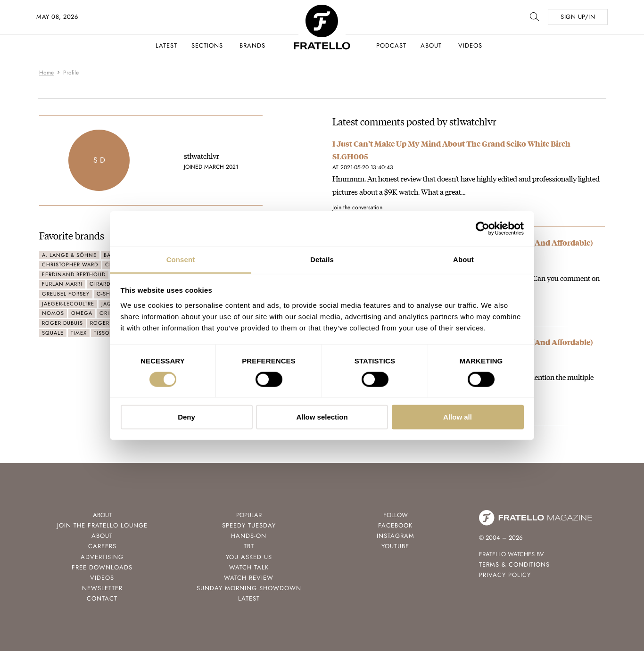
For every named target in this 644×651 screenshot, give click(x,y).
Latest (166, 45)
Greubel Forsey (66, 294)
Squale (53, 333)
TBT (249, 546)
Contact (102, 598)
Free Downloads (102, 567)
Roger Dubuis (62, 323)
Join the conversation (357, 207)
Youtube (395, 546)
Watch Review (249, 578)
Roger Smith (109, 323)
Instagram (396, 536)
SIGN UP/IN (578, 17)
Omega (82, 313)
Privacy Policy (505, 575)
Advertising (102, 557)
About (431, 45)
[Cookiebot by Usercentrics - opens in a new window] (483, 229)
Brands (252, 45)
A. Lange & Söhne (69, 255)
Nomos (53, 313)
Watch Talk (249, 567)
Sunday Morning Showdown (249, 588)
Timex (79, 333)
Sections (207, 45)
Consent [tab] (181, 259)
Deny (186, 417)
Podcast (391, 45)
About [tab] (463, 259)
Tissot (103, 333)
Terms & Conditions (514, 564)
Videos (470, 45)
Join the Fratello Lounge (102, 525)
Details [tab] (322, 259)
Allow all (458, 417)
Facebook (395, 525)
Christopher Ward (70, 264)
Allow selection (322, 417)
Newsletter (102, 588)
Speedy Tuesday (249, 525)
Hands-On (249, 536)
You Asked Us (249, 557)
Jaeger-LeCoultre (68, 304)
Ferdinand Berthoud (74, 274)
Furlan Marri (62, 284)
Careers (102, 546)
